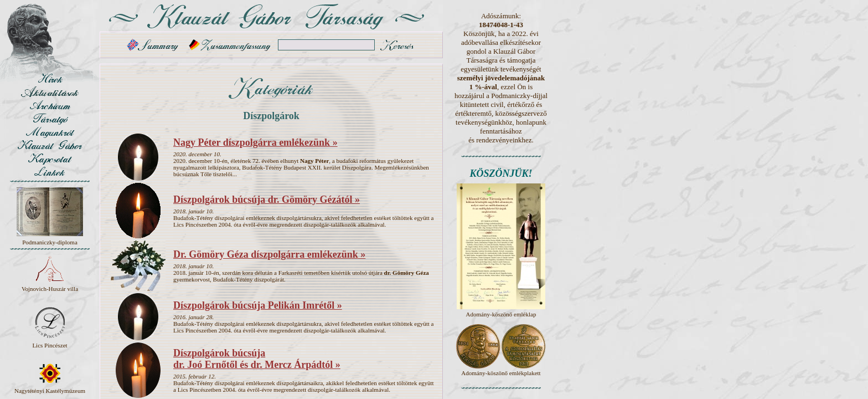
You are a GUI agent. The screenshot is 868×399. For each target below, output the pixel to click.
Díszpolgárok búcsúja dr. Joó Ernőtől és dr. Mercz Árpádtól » (257, 359)
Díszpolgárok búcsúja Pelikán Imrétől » (258, 305)
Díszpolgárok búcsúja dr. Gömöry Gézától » (267, 199)
